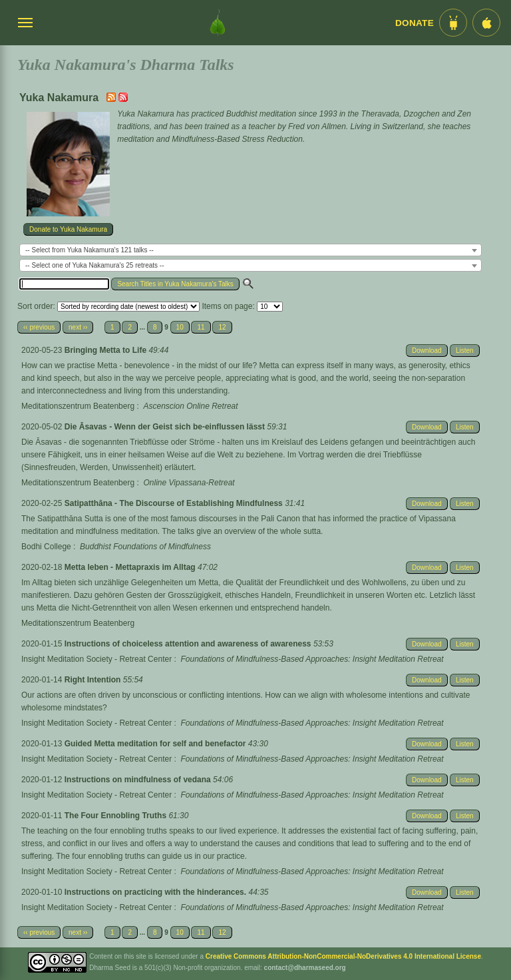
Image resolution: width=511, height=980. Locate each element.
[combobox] (251, 250)
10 (180, 327)
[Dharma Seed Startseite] (218, 23)
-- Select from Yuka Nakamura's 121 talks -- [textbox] (89, 250)
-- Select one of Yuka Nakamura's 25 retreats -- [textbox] (95, 265)
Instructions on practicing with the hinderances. (157, 892)
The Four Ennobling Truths (117, 816)
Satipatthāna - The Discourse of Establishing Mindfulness (175, 503)
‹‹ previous (39, 327)
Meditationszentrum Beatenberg (78, 406)
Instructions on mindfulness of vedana (139, 780)
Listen (465, 351)
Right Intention (94, 680)
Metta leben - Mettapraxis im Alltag (131, 567)
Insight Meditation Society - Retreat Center (96, 659)
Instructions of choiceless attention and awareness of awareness (189, 644)
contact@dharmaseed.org (305, 968)
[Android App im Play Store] (453, 23)
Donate (415, 23)
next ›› (78, 327)
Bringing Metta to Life (107, 350)
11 (201, 327)
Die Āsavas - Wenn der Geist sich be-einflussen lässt (166, 427)
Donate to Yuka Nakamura (68, 229)
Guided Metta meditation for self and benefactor (156, 744)
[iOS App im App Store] (486, 23)
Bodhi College (46, 547)
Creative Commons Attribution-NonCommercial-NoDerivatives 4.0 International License (343, 956)
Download (426, 351)
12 (222, 327)
